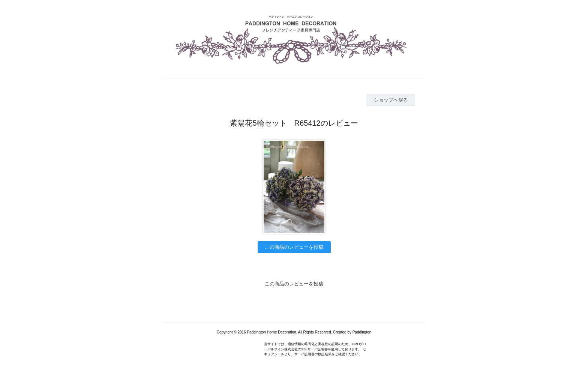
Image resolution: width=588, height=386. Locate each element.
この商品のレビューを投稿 (294, 247)
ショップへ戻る (391, 100)
